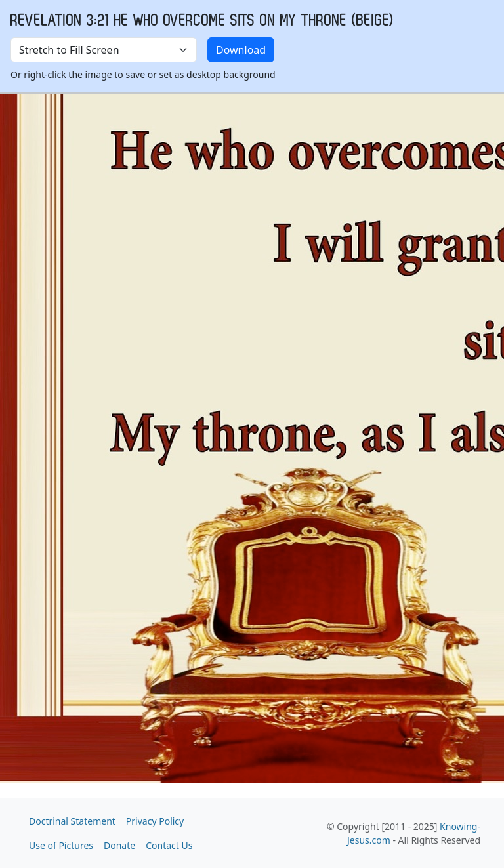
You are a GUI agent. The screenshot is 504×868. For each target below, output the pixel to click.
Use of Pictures (61, 845)
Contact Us (169, 845)
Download (241, 50)
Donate (119, 845)
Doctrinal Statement (72, 821)
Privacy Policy (155, 821)
